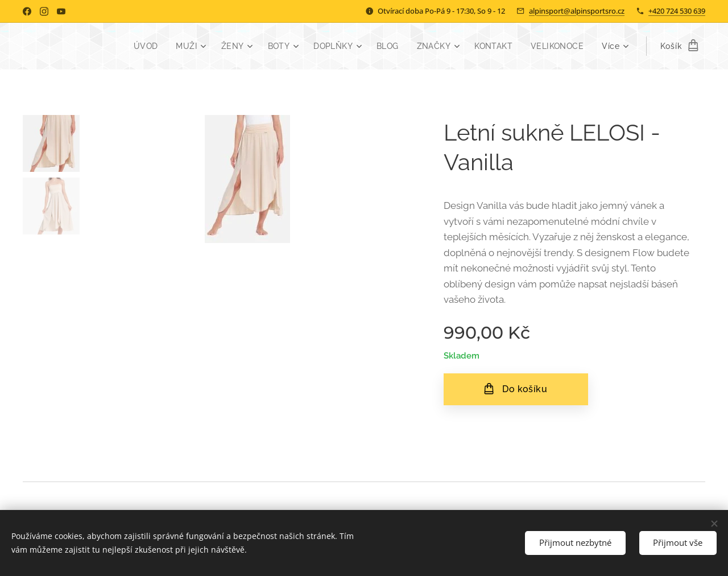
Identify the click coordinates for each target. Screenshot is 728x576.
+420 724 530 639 (677, 11)
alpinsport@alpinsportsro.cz (577, 11)
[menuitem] (141, 46)
